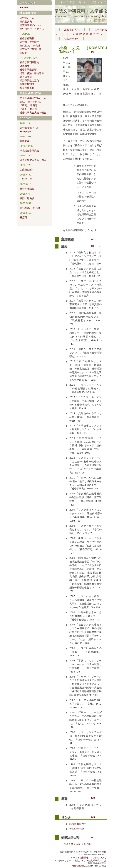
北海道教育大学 (78, 824)
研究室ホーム (27, 18)
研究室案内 (26, 22)
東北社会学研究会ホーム (33, 98)
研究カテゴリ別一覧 (31, 49)
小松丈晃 (98, 20)
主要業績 (67, 240)
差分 (72, 2)
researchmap (77, 829)
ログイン (101, 7)
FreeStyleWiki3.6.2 (80, 866)
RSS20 (82, 7)
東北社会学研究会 (30, 93)
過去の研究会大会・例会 (33, 113)
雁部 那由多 (27, 198)
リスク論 (86, 844)
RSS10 (72, 7)
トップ (64, 2)
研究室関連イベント (31, 25)
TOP (93, 52)
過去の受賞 (26, 77)
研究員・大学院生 (29, 42)
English (24, 8)
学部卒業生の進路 (29, 81)
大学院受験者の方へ (87, 34)
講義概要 (25, 66)
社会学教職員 (27, 38)
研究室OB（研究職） (31, 46)
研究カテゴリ (70, 838)
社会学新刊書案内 (29, 62)
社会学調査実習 (28, 70)
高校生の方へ (72, 30)
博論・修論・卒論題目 (32, 73)
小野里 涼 (26, 179)
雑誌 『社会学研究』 (31, 102)
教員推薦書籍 (27, 88)
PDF (64, 7)
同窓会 (23, 53)
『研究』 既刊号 (29, 109)
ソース (87, 2)
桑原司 (23, 217)
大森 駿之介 (26, 170)
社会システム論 (72, 844)
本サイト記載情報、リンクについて (88, 858)
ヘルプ (102, 2)
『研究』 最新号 (29, 105)
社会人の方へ (71, 38)
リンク (66, 817)
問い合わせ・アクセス (32, 29)
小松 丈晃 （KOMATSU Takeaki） (83, 50)
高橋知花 (25, 141)
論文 (64, 246)
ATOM (91, 7)
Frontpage (25, 131)
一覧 (79, 2)
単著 (64, 799)
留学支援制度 (27, 84)
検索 (94, 2)
